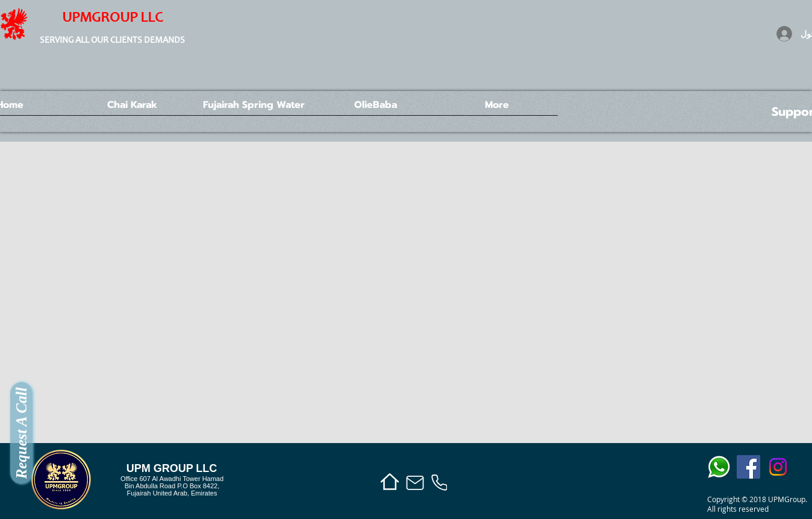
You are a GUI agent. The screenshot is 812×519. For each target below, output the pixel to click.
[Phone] (439, 483)
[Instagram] (778, 467)
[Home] (389, 481)
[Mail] (415, 483)
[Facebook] (748, 467)
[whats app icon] (719, 467)
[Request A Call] (21, 433)
